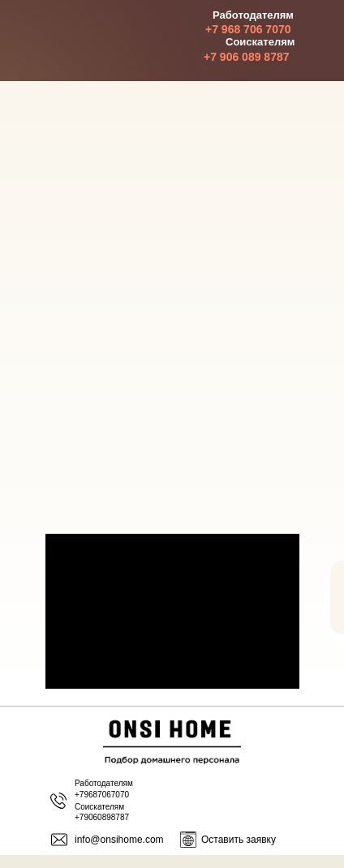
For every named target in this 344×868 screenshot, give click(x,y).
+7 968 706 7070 (248, 29)
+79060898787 (102, 817)
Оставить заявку (239, 840)
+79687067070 (102, 795)
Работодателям (104, 783)
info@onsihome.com (119, 840)
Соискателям (99, 807)
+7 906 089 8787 (247, 57)
